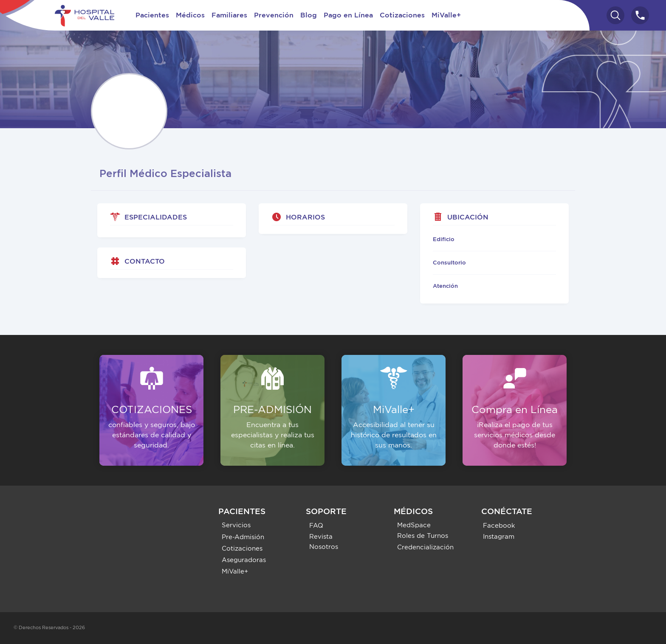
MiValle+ (446, 15)
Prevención (274, 15)
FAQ (316, 526)
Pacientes (152, 15)
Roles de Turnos (423, 536)
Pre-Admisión (243, 537)
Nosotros (324, 547)
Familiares (229, 15)
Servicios (236, 525)
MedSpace (414, 525)
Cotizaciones (402, 15)
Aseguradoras (244, 560)
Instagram (499, 537)
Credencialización (425, 547)
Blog (309, 15)
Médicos (190, 15)
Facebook (499, 526)
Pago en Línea (348, 15)
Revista (321, 537)
